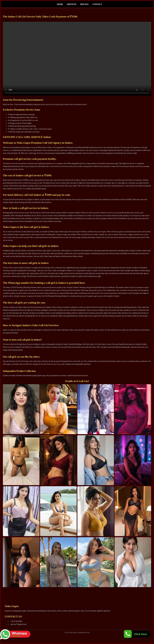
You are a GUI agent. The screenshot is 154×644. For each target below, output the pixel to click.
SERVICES (72, 4)
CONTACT (97, 4)
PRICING (84, 4)
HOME (60, 4)
